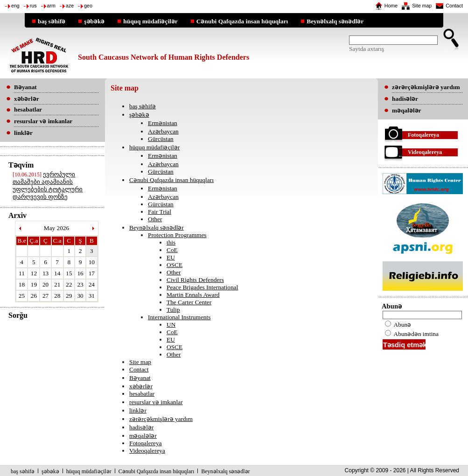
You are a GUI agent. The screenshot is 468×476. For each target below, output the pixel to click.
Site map (422, 6)
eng (15, 6)
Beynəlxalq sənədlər (335, 21)
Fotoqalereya (146, 443)
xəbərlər (141, 386)
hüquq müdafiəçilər (150, 21)
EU (171, 257)
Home (391, 6)
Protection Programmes (177, 235)
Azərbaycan (163, 131)
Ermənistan (163, 123)
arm (51, 6)
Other (155, 219)
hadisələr (141, 427)
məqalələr (143, 436)
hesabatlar (142, 394)
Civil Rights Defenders (195, 280)
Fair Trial (160, 212)
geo (88, 6)
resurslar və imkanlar (156, 402)
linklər (138, 410)
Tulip (173, 310)
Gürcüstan (161, 139)
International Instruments (179, 317)
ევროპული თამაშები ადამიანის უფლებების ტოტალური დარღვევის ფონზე (48, 185)
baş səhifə (52, 21)
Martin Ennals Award (193, 295)
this (171, 242)
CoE (172, 250)
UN (171, 325)
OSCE (175, 265)
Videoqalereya (147, 451)
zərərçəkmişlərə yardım (161, 419)
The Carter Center (189, 302)
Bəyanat (140, 378)
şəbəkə (94, 21)
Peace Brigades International (202, 287)
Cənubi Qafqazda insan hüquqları (242, 21)
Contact (454, 6)
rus (33, 6)
